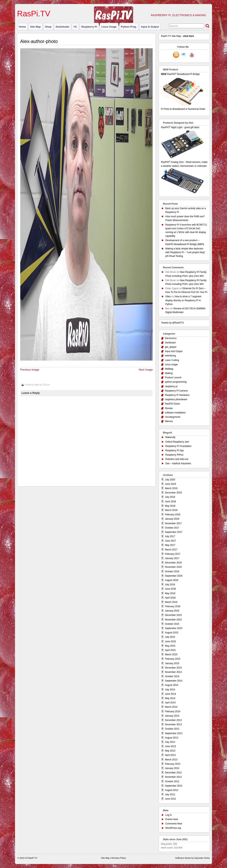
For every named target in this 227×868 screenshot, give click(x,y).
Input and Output (174, 351)
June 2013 (170, 746)
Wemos (169, 421)
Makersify (170, 437)
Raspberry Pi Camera (176, 391)
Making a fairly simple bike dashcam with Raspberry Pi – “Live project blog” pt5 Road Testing (185, 252)
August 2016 (171, 580)
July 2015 (170, 637)
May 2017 (170, 545)
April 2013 (170, 755)
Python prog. (129, 27)
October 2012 (172, 781)
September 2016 (174, 576)
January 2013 (172, 768)
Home (22, 27)
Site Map (36, 27)
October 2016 (172, 572)
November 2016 (173, 567)
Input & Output (150, 27)
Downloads (62, 27)
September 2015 (174, 628)
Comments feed (174, 824)
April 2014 (170, 703)
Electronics (171, 338)
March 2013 (171, 760)
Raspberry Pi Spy (174, 450)
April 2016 (170, 598)
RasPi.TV (34, 14)
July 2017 (170, 536)
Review (169, 408)
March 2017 (171, 550)
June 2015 (170, 641)
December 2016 (173, 563)
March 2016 (171, 602)
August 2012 (171, 790)
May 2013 (170, 751)
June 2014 (170, 694)
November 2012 (173, 777)
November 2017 (173, 523)
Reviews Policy (119, 858)
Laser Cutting (172, 360)
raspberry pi (89, 27)
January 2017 (172, 558)
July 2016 (170, 585)
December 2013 (173, 720)
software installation (175, 413)
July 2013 (170, 742)
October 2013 (172, 729)
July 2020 (170, 480)
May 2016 (170, 593)
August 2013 (171, 738)
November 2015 (173, 620)
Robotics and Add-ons (177, 459)
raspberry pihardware (176, 399)
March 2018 (171, 510)
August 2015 (171, 633)
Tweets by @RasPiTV (172, 323)
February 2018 (173, 515)
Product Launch (173, 378)
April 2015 (170, 650)
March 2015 (171, 654)
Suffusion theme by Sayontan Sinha (192, 858)
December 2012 (173, 773)
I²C (75, 27)
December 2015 (173, 615)
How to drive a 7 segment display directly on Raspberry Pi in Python (183, 300)
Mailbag (169, 369)
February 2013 (173, 764)
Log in (168, 815)
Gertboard (170, 343)
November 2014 (173, 672)
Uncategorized (172, 417)
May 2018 (170, 506)
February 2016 (173, 606)
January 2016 (172, 611)
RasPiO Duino (172, 404)
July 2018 (170, 497)
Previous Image (30, 370)
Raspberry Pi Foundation (178, 446)
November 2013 (173, 724)
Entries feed (172, 819)
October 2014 (172, 676)
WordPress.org (173, 828)
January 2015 (172, 663)
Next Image (146, 370)
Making (169, 373)
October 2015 (172, 624)
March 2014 (171, 707)
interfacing (170, 356)
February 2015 (173, 659)
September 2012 (174, 786)
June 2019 (170, 484)
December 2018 (173, 493)
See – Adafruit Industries (178, 463)
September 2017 (174, 532)
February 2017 (173, 554)
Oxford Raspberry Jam (177, 442)
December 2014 (173, 668)
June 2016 (170, 589)
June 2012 (170, 799)
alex (37, 385)
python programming (176, 382)
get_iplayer (171, 347)
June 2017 (170, 541)
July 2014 (170, 690)
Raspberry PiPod (174, 455)
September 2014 (174, 681)
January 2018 (172, 519)
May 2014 (170, 698)
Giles (168, 296)
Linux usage (109, 27)
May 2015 (170, 646)
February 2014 (173, 711)
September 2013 (174, 733)
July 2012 (170, 794)
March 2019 (171, 488)
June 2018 (170, 502)
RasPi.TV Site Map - (177, 36)
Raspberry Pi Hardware (177, 395)
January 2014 (172, 716)
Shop (48, 27)
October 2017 (172, 528)
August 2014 (171, 685)
